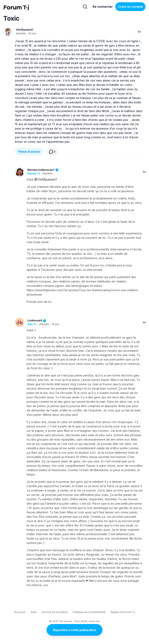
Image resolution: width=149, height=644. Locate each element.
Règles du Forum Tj (123, 612)
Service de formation (55, 612)
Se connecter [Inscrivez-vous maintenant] (103, 7)
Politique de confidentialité (89, 612)
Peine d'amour (29, 152)
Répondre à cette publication (75, 630)
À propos (20, 612)
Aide (34, 612)
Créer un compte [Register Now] (130, 7)
